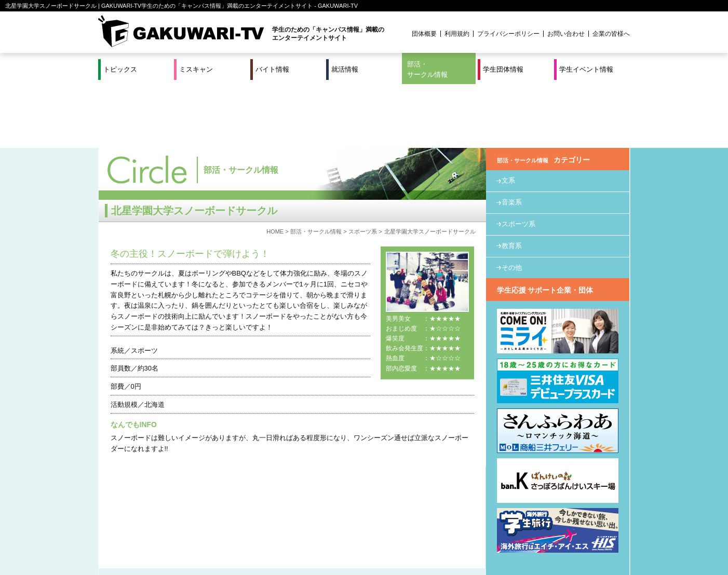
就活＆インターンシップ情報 (241, 533)
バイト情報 (272, 69)
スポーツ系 (363, 168)
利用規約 (457, 34)
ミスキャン (196, 69)
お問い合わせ (566, 34)
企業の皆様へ (611, 34)
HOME (275, 168)
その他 (512, 204)
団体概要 (424, 34)
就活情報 (345, 69)
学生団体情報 (503, 69)
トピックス (120, 69)
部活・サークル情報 (427, 69)
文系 (508, 117)
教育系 (512, 182)
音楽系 (512, 139)
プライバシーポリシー (508, 34)
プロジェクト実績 (294, 545)
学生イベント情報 (586, 69)
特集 (294, 533)
